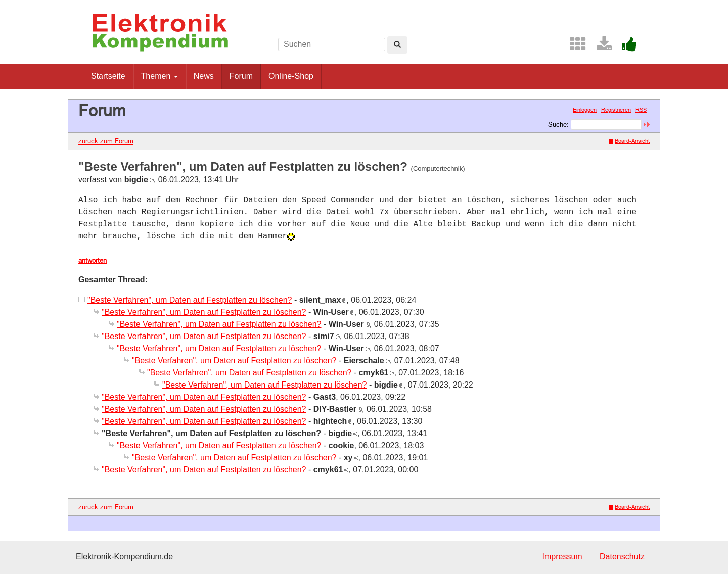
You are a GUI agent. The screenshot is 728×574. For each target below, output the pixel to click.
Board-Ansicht (629, 141)
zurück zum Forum (106, 141)
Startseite (108, 76)
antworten (93, 260)
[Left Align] (397, 45)
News (204, 76)
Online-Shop (291, 76)
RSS (641, 110)
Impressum (562, 557)
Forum (241, 76)
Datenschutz (622, 557)
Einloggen (585, 110)
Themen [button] (160, 76)
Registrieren (616, 110)
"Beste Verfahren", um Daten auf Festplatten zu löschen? (190, 300)
